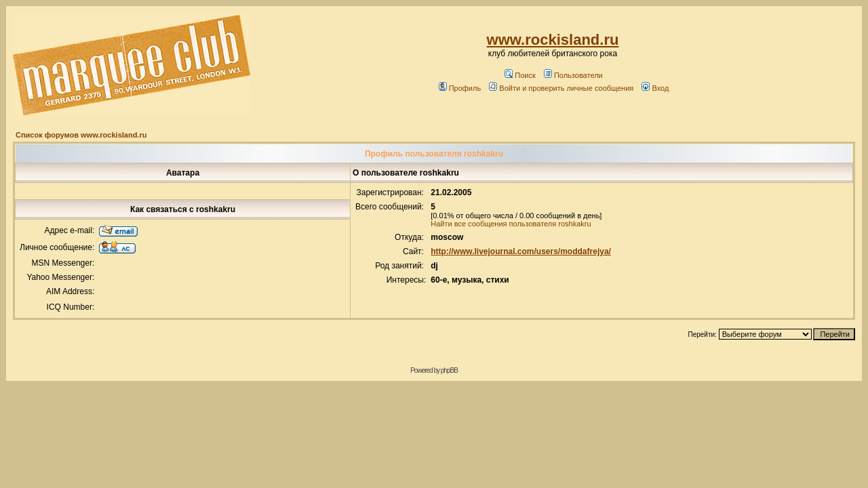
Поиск (520, 75)
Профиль (460, 88)
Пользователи (573, 75)
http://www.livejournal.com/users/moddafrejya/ (521, 251)
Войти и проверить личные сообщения (561, 88)
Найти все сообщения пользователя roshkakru (511, 224)
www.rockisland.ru (553, 40)
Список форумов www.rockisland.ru (81, 135)
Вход (655, 88)
